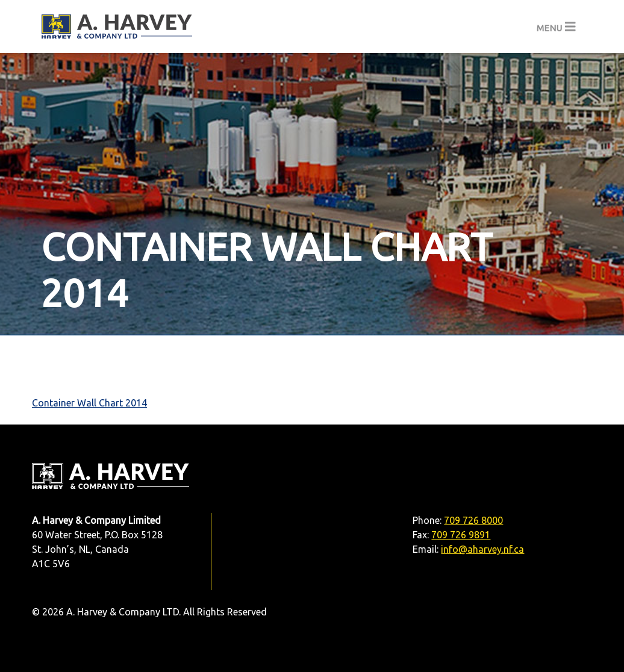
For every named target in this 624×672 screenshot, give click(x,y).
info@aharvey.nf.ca (482, 549)
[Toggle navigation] (556, 27)
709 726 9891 (461, 535)
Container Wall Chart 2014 (89, 403)
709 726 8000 (473, 520)
